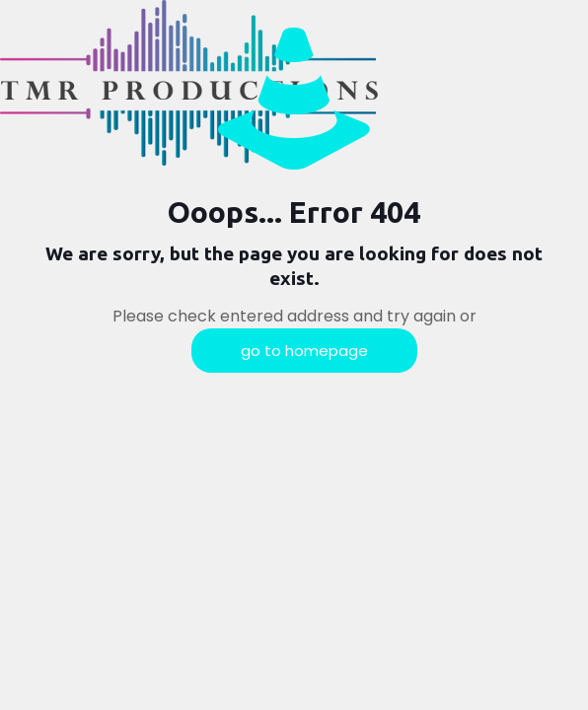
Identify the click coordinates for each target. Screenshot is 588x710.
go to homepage (304, 351)
